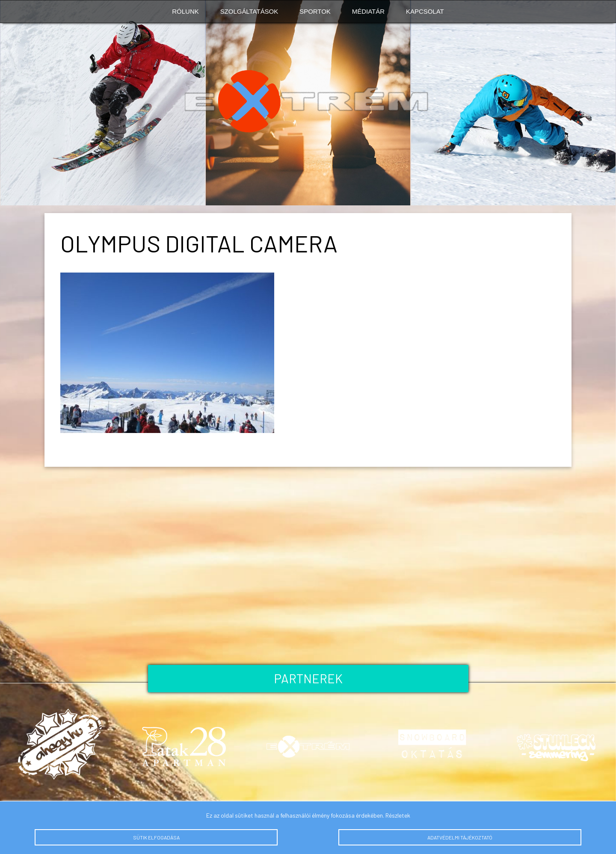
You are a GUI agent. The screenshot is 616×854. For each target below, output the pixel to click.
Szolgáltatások (249, 11)
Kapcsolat (425, 11)
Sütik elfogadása (156, 837)
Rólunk (185, 11)
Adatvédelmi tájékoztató (460, 837)
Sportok (315, 11)
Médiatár (368, 11)
